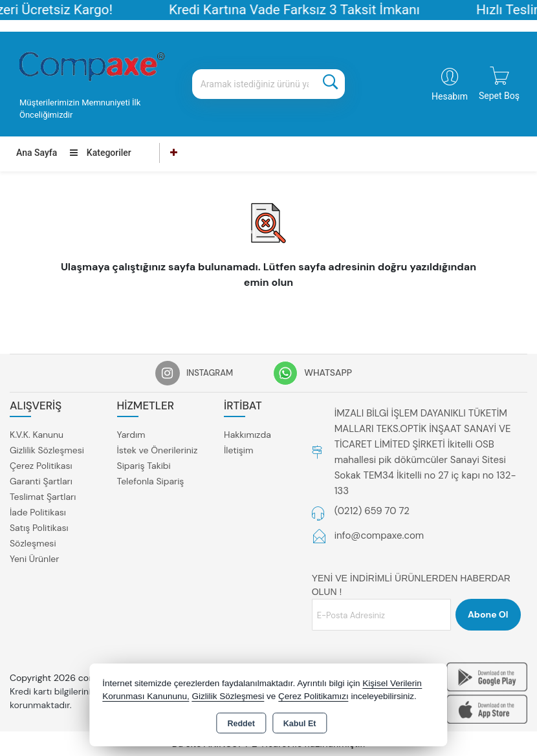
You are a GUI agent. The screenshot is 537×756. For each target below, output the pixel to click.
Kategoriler (100, 153)
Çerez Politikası (41, 466)
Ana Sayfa (37, 153)
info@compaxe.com (379, 535)
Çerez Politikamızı (313, 696)
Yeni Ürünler (34, 559)
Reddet (241, 724)
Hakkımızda (247, 435)
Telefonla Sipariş (151, 481)
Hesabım (450, 96)
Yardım (131, 435)
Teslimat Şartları (43, 497)
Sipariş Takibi (144, 466)
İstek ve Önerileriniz (158, 450)
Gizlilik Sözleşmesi (47, 450)
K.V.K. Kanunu (37, 435)
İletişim (238, 450)
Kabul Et (300, 724)
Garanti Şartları (41, 481)
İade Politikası (38, 512)
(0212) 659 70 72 (372, 511)
